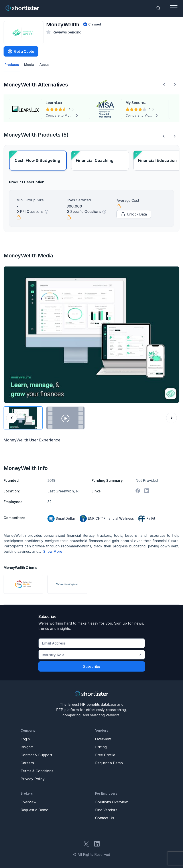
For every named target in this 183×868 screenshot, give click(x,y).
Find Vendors (106, 810)
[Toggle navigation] (174, 8)
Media (30, 65)
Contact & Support (36, 755)
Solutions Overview (111, 802)
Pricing (101, 747)
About (45, 65)
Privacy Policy (33, 779)
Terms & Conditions (37, 771)
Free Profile (105, 755)
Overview (103, 739)
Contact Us (105, 818)
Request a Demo (109, 763)
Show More (53, 552)
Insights (27, 747)
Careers (27, 763)
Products (12, 65)
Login (25, 739)
